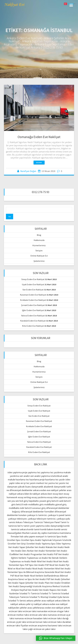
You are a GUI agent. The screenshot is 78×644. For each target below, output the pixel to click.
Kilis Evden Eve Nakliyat (33, 326)
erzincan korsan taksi (37, 622)
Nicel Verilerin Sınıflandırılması (45, 576)
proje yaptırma (29, 472)
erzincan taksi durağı (58, 618)
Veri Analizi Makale (44, 547)
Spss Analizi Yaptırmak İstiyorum (46, 540)
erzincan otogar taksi (59, 611)
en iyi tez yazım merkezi (32, 483)
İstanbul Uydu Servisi (59, 597)
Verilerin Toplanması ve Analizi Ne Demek (39, 558)
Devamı (39, 163)
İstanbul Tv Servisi (17, 601)
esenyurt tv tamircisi (46, 536)
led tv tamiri (23, 526)
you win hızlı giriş (20, 501)
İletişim (39, 251)
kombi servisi (61, 529)
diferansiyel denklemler (21, 490)
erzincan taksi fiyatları (18, 625)
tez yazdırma (56, 472)
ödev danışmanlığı (54, 526)
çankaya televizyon (17, 519)
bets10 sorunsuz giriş (35, 508)
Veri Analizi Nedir (61, 547)
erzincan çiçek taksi (17, 622)
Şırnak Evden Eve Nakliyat (33, 305)
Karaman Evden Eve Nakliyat (33, 295)
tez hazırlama (32, 480)
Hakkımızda (39, 240)
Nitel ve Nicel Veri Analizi (20, 569)
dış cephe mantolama (48, 533)
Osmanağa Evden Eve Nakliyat (39, 137)
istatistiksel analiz (59, 476)
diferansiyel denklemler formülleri (37, 512)
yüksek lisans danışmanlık (31, 487)
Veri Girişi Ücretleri (26, 544)
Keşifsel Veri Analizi (29, 590)
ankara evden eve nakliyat (46, 490)
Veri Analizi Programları (31, 554)
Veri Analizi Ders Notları (22, 551)
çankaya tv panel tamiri (59, 515)
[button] (56, 638)
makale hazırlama (17, 480)
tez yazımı (60, 483)
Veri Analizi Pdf (50, 554)
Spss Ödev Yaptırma (61, 544)
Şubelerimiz (39, 261)
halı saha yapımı (27, 536)
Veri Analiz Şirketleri (60, 579)
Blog (39, 235)
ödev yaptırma (15, 472)
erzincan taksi (16, 611)
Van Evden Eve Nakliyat (33, 290)
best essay (53, 494)
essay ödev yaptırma (57, 497)
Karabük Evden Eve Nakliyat (33, 321)
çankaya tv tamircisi (37, 515)
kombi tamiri (34, 529)
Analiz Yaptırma (43, 544)
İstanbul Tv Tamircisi (30, 593)
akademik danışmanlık (55, 487)
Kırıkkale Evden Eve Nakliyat (33, 300)
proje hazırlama (47, 480)
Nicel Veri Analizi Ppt (59, 565)
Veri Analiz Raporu (48, 590)
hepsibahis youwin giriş (40, 501)
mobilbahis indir (17, 508)
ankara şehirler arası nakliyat (40, 601)
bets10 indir (22, 504)
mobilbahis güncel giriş (55, 504)
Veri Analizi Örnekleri (60, 583)
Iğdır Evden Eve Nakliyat (33, 310)
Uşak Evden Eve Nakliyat (33, 284)
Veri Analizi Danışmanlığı (20, 586)
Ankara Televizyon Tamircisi (29, 522)
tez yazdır (60, 480)
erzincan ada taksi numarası (43, 615)
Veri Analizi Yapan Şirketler (21, 547)
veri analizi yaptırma (40, 476)
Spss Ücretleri (23, 540)
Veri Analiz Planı (42, 583)
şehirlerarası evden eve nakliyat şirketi (51, 608)
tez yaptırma (43, 472)
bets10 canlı (57, 501)
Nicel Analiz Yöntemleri (43, 569)
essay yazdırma (39, 497)
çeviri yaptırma (38, 526)
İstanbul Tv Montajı (39, 597)
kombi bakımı (47, 529)
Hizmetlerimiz (39, 245)
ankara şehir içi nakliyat (30, 604)
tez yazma (50, 483)
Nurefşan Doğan (28, 171)
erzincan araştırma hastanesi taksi (46, 625)
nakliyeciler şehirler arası (20, 608)
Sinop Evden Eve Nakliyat (33, 279)
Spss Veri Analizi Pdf (39, 565)
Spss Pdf (24, 565)
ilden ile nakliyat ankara (36, 494)
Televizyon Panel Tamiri (55, 522)
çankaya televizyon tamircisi (42, 519)
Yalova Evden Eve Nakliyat (33, 316)
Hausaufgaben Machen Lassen (22, 533)
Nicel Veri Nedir (22, 576)
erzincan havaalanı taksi (36, 618)
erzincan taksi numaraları (35, 611)
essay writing (24, 497)
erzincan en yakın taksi (44, 629)
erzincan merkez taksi (18, 615)
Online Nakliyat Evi (39, 256)
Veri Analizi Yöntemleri (45, 551)
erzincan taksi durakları (60, 622)
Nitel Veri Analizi (45, 561)
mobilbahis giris (36, 504)
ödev (18, 483)
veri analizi (25, 476)
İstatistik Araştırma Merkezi (46, 586)
